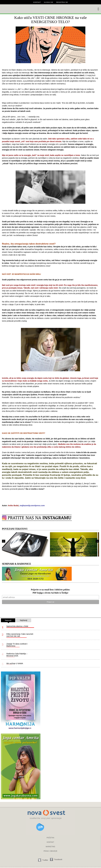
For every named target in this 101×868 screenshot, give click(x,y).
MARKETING (50, 847)
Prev (4, 541)
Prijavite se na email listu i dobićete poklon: (50, 590)
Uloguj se (48, 2)
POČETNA (50, 838)
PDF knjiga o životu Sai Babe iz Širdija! (50, 593)
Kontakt (37, 2)
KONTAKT (50, 842)
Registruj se (62, 2)
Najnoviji (8, 621)
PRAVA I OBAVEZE (50, 851)
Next (97, 541)
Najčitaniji (24, 620)
